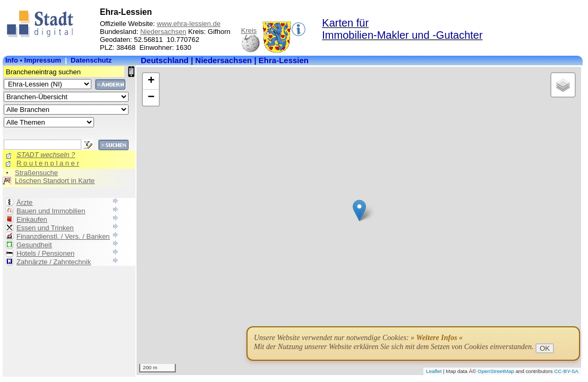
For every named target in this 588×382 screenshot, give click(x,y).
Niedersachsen (163, 32)
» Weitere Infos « (437, 338)
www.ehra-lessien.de (189, 24)
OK (545, 348)
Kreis (249, 31)
